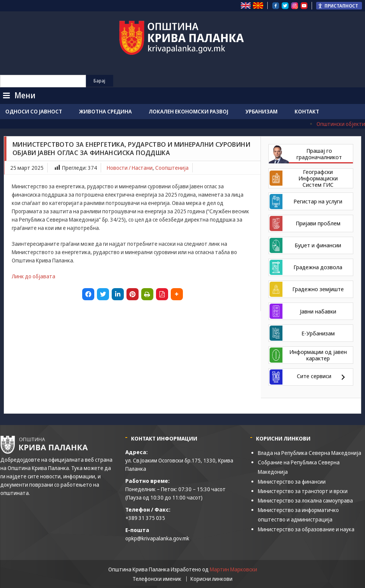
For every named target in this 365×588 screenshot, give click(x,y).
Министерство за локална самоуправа (305, 500)
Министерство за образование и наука (306, 529)
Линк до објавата (34, 276)
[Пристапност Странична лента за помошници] (339, 6)
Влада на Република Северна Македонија (310, 453)
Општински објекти (341, 124)
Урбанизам (261, 111)
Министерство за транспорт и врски (303, 491)
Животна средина (105, 111)
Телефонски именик (157, 579)
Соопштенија (172, 168)
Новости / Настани (130, 168)
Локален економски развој (189, 111)
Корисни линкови (211, 579)
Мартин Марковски (233, 569)
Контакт (307, 111)
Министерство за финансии (292, 482)
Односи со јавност (34, 111)
